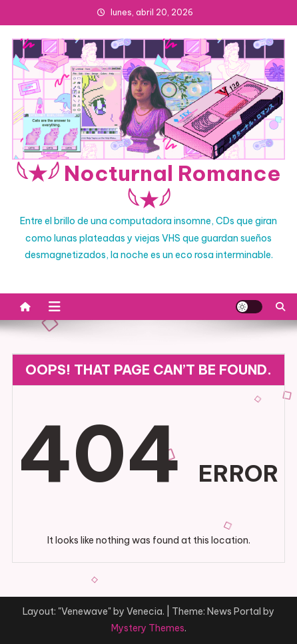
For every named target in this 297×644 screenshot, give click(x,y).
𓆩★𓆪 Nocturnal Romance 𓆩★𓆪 (148, 186)
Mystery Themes (148, 628)
